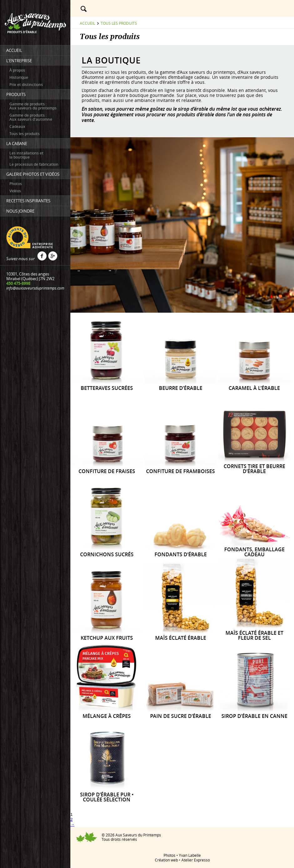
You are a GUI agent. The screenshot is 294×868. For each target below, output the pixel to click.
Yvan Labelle (190, 855)
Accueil (87, 23)
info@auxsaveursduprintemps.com (35, 288)
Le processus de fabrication (34, 164)
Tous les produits (25, 134)
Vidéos (15, 191)
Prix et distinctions (26, 85)
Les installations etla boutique (26, 155)
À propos (17, 70)
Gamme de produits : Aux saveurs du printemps (33, 106)
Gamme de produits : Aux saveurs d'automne (31, 117)
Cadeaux (17, 126)
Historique (19, 77)
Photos (16, 184)
